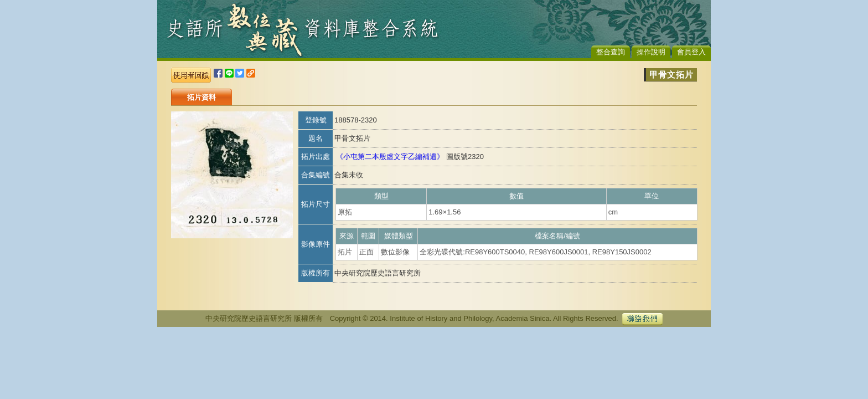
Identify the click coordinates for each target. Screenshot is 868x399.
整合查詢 (611, 52)
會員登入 (691, 52)
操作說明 (651, 52)
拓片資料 (201, 97)
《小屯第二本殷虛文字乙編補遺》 (390, 157)
